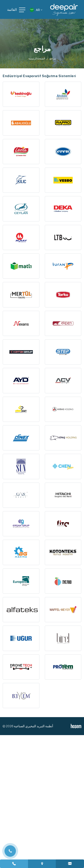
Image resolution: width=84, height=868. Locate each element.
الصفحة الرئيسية (37, 59)
